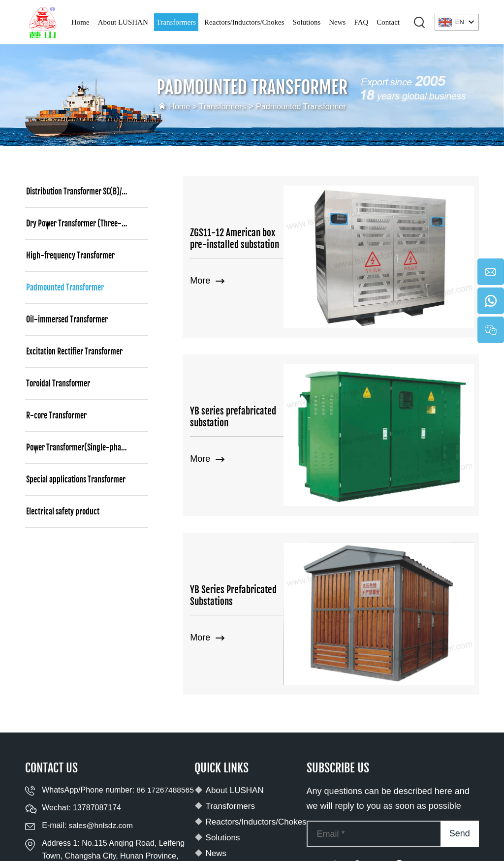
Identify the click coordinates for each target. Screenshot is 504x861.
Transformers (176, 22)
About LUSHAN (123, 22)
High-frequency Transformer (70, 255)
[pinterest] (399, 715)
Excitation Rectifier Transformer (74, 351)
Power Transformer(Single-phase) (78, 447)
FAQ (361, 22)
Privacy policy (447, 830)
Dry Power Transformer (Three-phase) (84, 223)
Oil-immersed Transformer (67, 319)
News (337, 22)
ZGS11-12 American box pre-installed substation (258, 208)
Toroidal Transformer (58, 383)
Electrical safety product (63, 511)
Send (460, 683)
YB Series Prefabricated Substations (256, 443)
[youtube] (313, 715)
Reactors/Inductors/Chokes (244, 22)
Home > (176, 106)
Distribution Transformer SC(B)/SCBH (81, 191)
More (207, 251)
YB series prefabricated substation (253, 325)
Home (80, 22)
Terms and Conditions (253, 841)
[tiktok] (334, 715)
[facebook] (356, 715)
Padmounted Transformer (305, 106)
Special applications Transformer (76, 479)
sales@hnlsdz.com (102, 687)
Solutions (307, 22)
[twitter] (378, 715)
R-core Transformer (56, 415)
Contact (388, 22)
